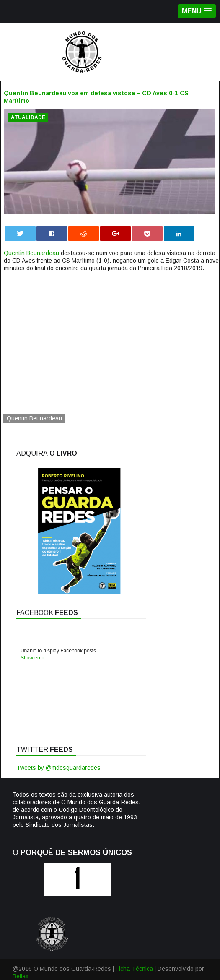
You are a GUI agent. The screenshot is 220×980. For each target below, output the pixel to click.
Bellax (21, 976)
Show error (33, 658)
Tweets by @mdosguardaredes (58, 768)
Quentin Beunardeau (31, 253)
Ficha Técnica (134, 969)
